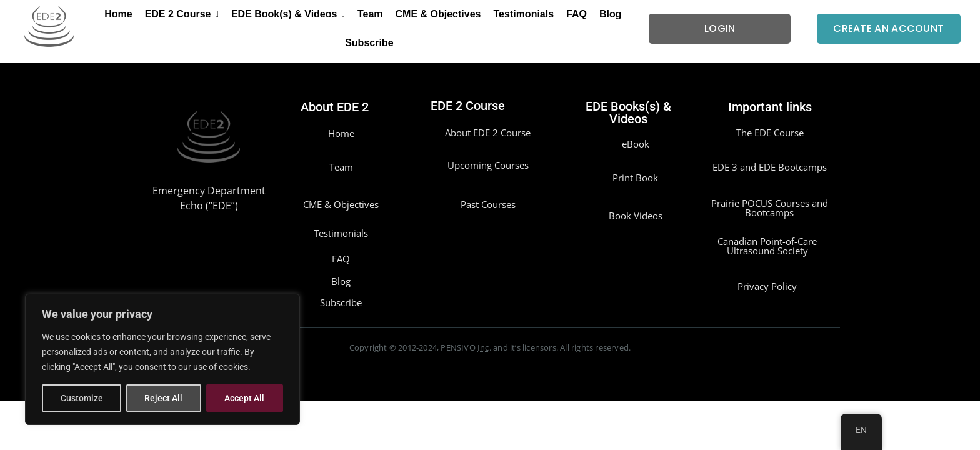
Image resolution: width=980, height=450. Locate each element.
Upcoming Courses (488, 165)
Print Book (635, 177)
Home (341, 133)
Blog (341, 281)
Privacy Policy (767, 286)
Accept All (245, 398)
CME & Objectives (341, 204)
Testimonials (341, 233)
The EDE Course (770, 132)
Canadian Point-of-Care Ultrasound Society (767, 246)
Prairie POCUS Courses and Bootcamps (770, 208)
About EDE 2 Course (488, 132)
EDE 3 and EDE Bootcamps (770, 167)
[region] (162, 359)
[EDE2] (49, 27)
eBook (636, 144)
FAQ (341, 259)
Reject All (164, 398)
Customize (82, 398)
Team (341, 167)
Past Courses (488, 204)
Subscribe (341, 302)
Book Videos (636, 216)
